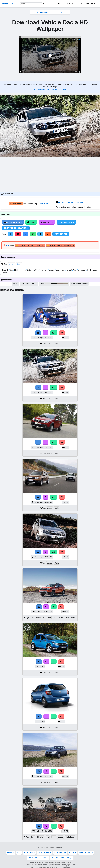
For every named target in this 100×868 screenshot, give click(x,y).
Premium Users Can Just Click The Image (50, 89)
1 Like (31, 222)
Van (75, 270)
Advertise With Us (86, 852)
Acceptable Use (60, 852)
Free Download (13, 222)
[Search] (44, 4)
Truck (89, 270)
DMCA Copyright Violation (38, 858)
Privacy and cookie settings (61, 858)
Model (16, 270)
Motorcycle (43, 270)
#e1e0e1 (48, 284)
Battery (30, 270)
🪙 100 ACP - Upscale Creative (30, 245)
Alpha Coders (8, 4)
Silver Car (40, 837)
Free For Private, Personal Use (71, 202)
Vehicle (50, 344)
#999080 (66, 284)
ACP (8, 245)
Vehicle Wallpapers (61, 12)
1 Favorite (47, 222)
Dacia (19, 264)
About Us (11, 852)
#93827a (60, 284)
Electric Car (60, 270)
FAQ (19, 852)
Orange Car (40, 618)
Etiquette (73, 852)
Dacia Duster (71, 618)
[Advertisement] (50, 174)
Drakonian (44, 203)
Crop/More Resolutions (16, 228)
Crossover (81, 270)
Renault (69, 270)
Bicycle (51, 270)
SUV (36, 270)
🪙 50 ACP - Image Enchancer (60, 245)
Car (11, 270)
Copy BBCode (61, 234)
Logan (4, 272)
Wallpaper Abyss (43, 12)
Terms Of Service (44, 852)
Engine (23, 270)
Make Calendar (66, 222)
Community (77, 3)
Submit (66, 3)
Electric (95, 270)
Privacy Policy (29, 852)
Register (94, 3)
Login (87, 3)
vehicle (12, 264)
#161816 (54, 284)
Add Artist (16, 203)
